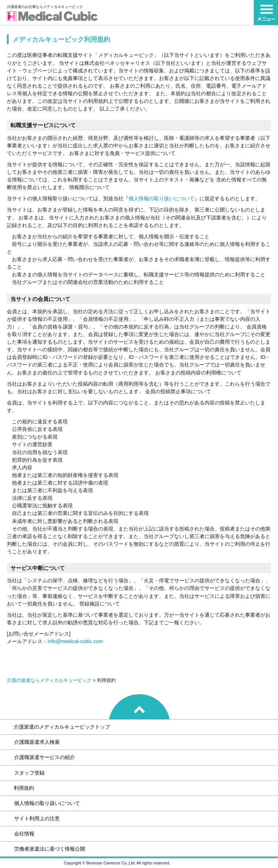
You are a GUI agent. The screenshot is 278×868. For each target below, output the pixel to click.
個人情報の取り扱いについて (161, 198)
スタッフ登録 (29, 773)
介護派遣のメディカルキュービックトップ (62, 727)
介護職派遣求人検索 (37, 742)
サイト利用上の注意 (37, 818)
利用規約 (24, 788)
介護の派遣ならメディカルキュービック (49, 680)
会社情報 (24, 834)
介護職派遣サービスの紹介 (45, 757)
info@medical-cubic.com (75, 641)
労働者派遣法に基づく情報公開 (50, 849)
